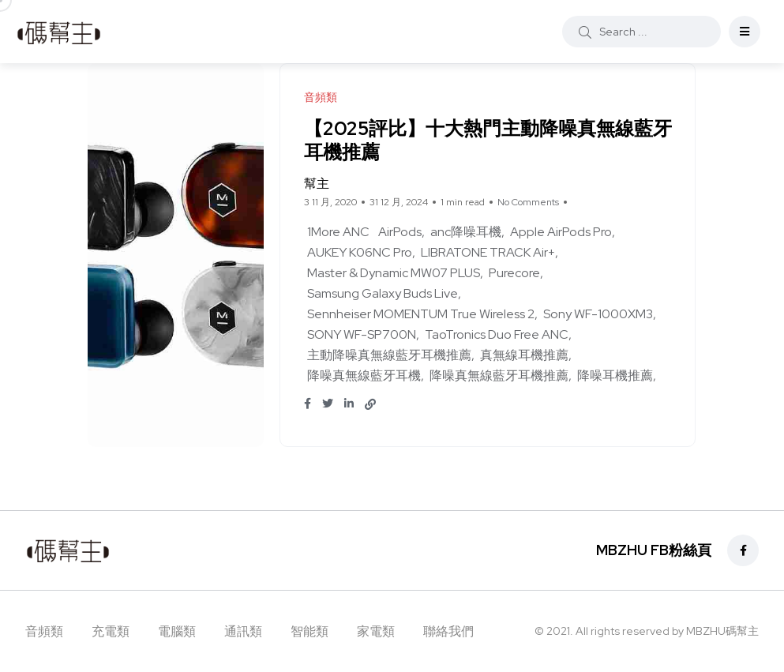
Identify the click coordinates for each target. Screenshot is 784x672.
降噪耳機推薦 (615, 375)
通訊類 (243, 631)
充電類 (111, 631)
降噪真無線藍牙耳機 (364, 375)
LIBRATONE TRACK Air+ (488, 252)
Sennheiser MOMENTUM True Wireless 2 (421, 314)
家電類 (376, 631)
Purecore (514, 273)
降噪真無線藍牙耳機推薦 (499, 375)
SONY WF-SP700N (362, 334)
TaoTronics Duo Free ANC (497, 334)
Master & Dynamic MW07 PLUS (394, 273)
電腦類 (177, 631)
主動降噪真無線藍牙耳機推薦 (389, 355)
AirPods (400, 232)
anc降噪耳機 (466, 232)
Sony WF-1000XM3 (598, 314)
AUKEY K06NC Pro (360, 252)
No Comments (528, 202)
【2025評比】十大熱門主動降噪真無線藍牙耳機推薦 (478, 140)
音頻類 (44, 631)
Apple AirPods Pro (561, 232)
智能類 (309, 631)
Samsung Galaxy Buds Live (383, 293)
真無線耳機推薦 (524, 355)
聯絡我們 (448, 631)
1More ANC (338, 232)
